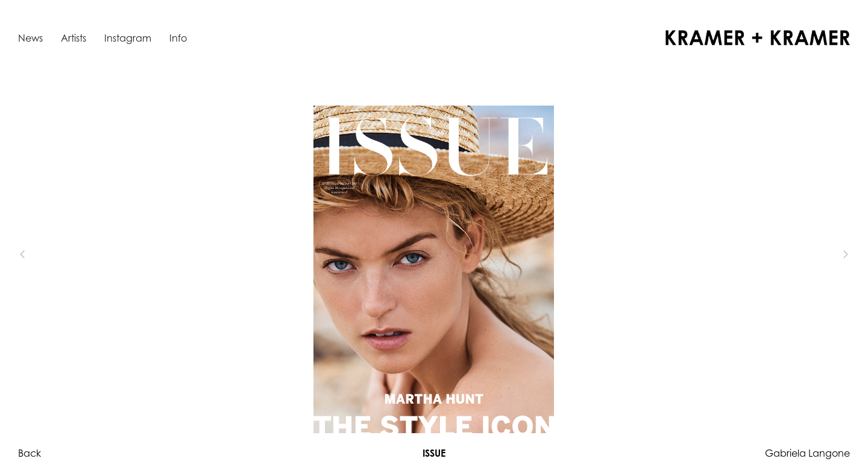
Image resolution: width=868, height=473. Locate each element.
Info (178, 38)
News (30, 38)
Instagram (128, 38)
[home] (758, 38)
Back (30, 453)
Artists (74, 38)
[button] (42, 255)
